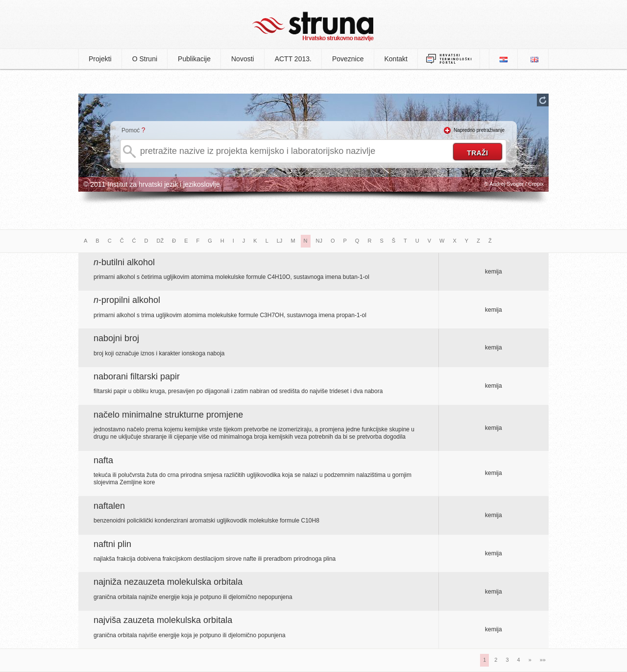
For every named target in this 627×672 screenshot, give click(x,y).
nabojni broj (116, 338)
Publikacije (194, 59)
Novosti (243, 59)
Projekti (100, 59)
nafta (103, 460)
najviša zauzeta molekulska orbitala (163, 620)
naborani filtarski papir (137, 376)
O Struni (145, 59)
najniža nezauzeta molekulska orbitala (168, 582)
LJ (280, 241)
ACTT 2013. (293, 59)
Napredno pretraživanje (479, 130)
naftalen (109, 506)
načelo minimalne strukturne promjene (168, 415)
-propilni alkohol (127, 300)
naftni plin (112, 544)
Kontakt (396, 59)
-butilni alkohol (124, 262)
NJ (319, 241)
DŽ (160, 241)
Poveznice (348, 59)
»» (543, 660)
